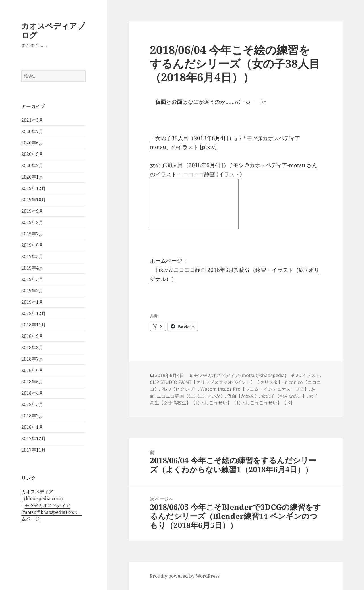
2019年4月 (32, 268)
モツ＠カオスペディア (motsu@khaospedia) (240, 375)
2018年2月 (32, 416)
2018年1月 (32, 427)
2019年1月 (32, 302)
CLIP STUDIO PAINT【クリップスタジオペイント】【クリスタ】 (216, 382)
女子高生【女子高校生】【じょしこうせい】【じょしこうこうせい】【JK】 (234, 399)
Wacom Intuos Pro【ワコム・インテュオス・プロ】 (255, 389)
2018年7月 (32, 359)
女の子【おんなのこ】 (284, 396)
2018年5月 (32, 382)
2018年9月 (32, 336)
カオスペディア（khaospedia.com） (43, 495)
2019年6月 (32, 245)
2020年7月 (32, 131)
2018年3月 (32, 404)
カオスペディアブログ (53, 30)
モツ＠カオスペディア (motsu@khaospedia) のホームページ (52, 512)
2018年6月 (32, 370)
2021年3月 (32, 120)
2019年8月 (32, 222)
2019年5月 (32, 256)
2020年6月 (32, 143)
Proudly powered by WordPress (185, 576)
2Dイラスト (308, 375)
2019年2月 (32, 291)
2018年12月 (34, 313)
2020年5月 (32, 154)
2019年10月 (34, 200)
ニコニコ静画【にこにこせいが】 (191, 396)
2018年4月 (32, 393)
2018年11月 (34, 325)
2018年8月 (32, 347)
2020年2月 (32, 165)
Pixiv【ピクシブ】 (180, 389)
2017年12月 (34, 438)
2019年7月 (32, 234)
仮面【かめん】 (243, 396)
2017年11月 (34, 450)
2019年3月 (32, 279)
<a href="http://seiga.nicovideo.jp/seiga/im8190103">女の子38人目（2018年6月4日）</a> (194, 204)
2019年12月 (34, 188)
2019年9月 (32, 211)
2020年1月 (32, 177)
